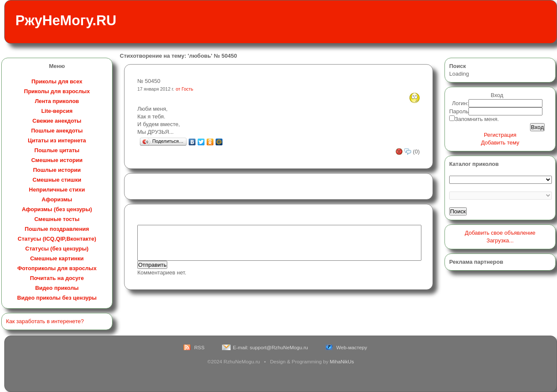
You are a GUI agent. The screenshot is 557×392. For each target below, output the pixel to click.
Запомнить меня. (477, 119)
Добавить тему (500, 143)
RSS (199, 347)
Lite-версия (57, 111)
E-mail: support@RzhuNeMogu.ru (270, 347)
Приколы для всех (57, 81)
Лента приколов (57, 101)
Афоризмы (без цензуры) (57, 209)
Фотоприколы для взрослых (57, 268)
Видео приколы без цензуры (57, 298)
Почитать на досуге (57, 278)
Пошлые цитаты (57, 150)
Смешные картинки (57, 258)
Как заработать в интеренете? (45, 321)
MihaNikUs (342, 361)
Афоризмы (57, 199)
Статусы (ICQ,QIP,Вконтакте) (57, 239)
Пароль (459, 111)
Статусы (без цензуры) (57, 249)
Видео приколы (57, 288)
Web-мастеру (352, 347)
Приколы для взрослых (57, 91)
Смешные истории (57, 160)
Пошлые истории (57, 170)
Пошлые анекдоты (57, 131)
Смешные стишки (57, 180)
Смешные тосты (57, 219)
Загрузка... (500, 240)
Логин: (461, 103)
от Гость (185, 89)
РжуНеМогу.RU (66, 21)
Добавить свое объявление (500, 233)
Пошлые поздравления (57, 229)
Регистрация (500, 135)
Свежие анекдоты (57, 121)
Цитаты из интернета (57, 140)
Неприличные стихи (57, 190)
